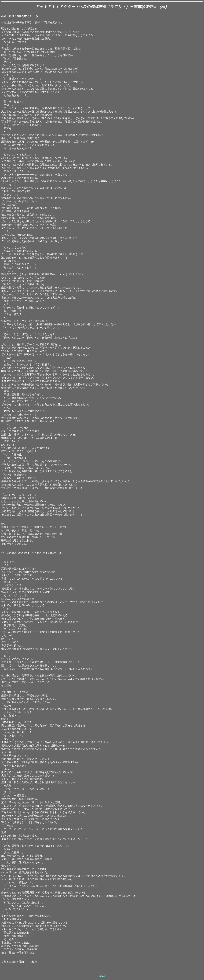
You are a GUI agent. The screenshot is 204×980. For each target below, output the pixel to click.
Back (102, 976)
